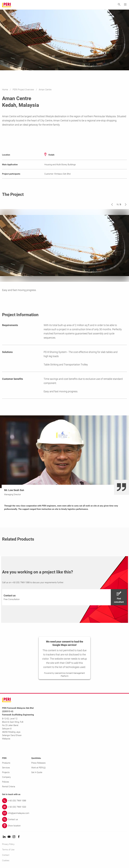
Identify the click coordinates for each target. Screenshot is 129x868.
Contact (6, 855)
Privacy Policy (8, 844)
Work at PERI (38, 768)
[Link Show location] (64, 826)
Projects (6, 772)
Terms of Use (8, 850)
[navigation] (64, 597)
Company (6, 777)
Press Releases (38, 763)
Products (6, 763)
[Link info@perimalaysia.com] (64, 813)
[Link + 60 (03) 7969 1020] (64, 807)
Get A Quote (37, 772)
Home (5, 90)
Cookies (6, 860)
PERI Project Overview (24, 90)
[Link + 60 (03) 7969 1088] (64, 801)
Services (6, 768)
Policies (6, 782)
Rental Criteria (9, 787)
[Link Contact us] (64, 819)
